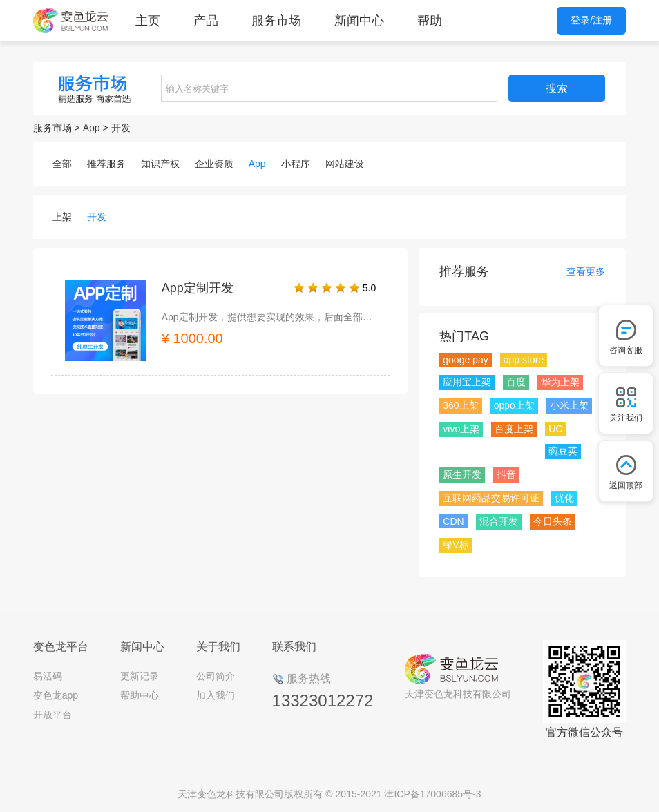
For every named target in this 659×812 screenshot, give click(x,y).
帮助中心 (140, 695)
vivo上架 (461, 429)
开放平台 (52, 715)
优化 (564, 498)
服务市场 (276, 21)
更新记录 (140, 676)
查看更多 (586, 271)
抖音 (506, 474)
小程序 (296, 164)
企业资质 (214, 164)
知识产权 (160, 164)
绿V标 (456, 545)
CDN (453, 521)
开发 (121, 128)
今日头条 (553, 521)
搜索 (557, 88)
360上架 (460, 405)
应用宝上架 (467, 382)
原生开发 (462, 474)
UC (555, 429)
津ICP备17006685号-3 (432, 794)
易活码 (48, 676)
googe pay (465, 360)
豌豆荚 (563, 451)
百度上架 (514, 429)
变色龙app (56, 695)
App (92, 128)
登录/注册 (591, 20)
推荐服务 (106, 164)
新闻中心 (359, 21)
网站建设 (345, 164)
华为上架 (560, 382)
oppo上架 (514, 405)
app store (524, 360)
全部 (62, 164)
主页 (148, 21)
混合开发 (499, 521)
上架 (62, 217)
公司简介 (216, 676)
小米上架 (569, 405)
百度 (516, 382)
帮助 (430, 21)
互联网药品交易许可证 (491, 498)
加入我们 (216, 695)
